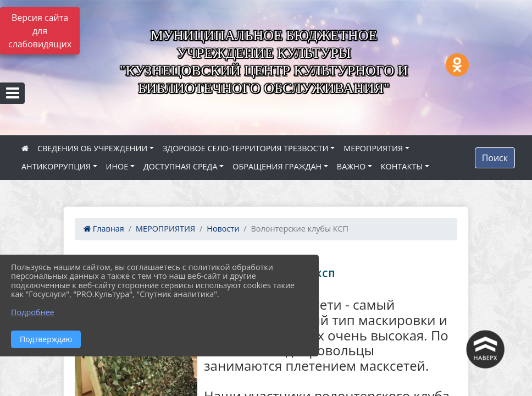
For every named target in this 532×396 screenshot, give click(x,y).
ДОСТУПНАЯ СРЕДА (181, 166)
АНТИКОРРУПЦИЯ (56, 166)
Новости (223, 229)
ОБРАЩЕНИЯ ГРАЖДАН (277, 166)
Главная (104, 229)
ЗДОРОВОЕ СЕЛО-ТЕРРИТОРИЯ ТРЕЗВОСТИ (246, 148)
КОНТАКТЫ (402, 166)
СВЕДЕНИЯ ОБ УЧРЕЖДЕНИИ (92, 148)
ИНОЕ (117, 166)
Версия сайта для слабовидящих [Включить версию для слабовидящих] (40, 31)
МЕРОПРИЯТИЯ (373, 148)
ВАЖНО (351, 166)
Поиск (495, 158)
